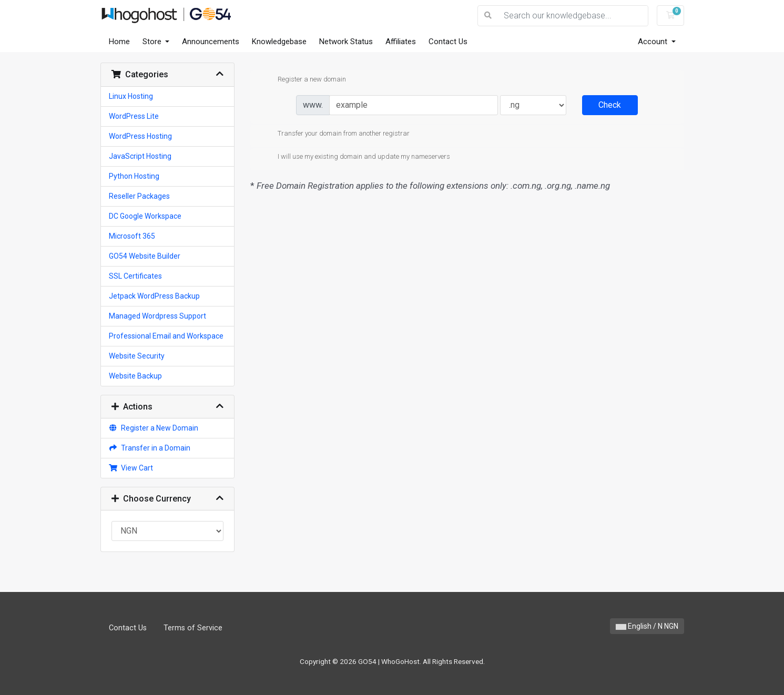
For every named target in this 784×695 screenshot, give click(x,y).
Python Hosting (134, 176)
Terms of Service (193, 628)
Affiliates (401, 42)
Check (610, 105)
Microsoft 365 (132, 236)
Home (119, 42)
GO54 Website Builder (145, 256)
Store (153, 42)
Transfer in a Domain (150, 448)
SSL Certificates (135, 276)
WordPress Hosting (140, 136)
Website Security (137, 356)
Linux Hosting (131, 96)
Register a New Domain (154, 428)
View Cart (131, 468)
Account (654, 42)
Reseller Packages (139, 196)
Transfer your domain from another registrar (335, 134)
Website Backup (135, 376)
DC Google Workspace (145, 216)
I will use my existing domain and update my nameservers (355, 157)
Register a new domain (303, 80)
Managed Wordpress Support (157, 316)
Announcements (211, 42)
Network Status (346, 42)
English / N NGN (647, 626)
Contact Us (448, 42)
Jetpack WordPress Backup (154, 296)
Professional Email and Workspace (166, 336)
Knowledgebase (279, 42)
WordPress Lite (134, 116)
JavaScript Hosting (140, 156)
